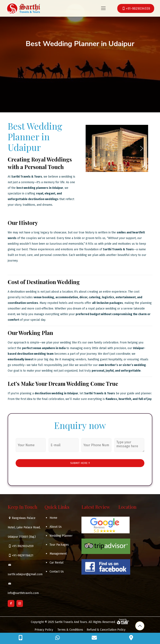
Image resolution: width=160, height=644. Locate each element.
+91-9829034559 (23, 546)
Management (58, 554)
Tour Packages (59, 545)
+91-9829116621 (23, 556)
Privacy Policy (44, 630)
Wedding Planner (61, 536)
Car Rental (57, 563)
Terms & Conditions (70, 630)
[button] (92, 148)
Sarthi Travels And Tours (71, 622)
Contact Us (57, 572)
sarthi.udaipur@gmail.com (25, 574)
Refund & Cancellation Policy (106, 630)
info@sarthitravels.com (23, 593)
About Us (56, 527)
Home (53, 518)
